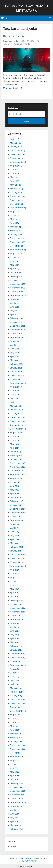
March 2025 (15, 185)
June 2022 (15, 307)
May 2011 (14, 772)
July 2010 (14, 810)
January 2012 (16, 741)
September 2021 (18, 337)
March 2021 (15, 360)
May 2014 (15, 635)
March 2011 (15, 780)
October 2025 (16, 158)
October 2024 (16, 204)
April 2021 (15, 356)
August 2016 (16, 570)
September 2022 (18, 295)
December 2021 (18, 326)
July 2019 (14, 436)
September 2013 (18, 665)
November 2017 (18, 513)
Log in (13, 846)
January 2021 (16, 368)
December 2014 (18, 608)
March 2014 (15, 642)
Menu (4, 18)
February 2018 (17, 501)
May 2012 (14, 726)
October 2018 (16, 471)
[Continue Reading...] (12, 88)
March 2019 (15, 452)
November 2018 (18, 467)
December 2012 (18, 699)
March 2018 (15, 497)
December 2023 (18, 238)
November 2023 (18, 242)
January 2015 (16, 604)
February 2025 (17, 189)
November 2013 (18, 658)
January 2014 (16, 650)
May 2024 (15, 219)
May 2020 (15, 398)
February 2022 (17, 318)
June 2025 (15, 173)
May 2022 (15, 311)
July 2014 (14, 627)
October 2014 (16, 616)
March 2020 (15, 406)
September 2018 (18, 475)
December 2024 (18, 196)
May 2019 (15, 444)
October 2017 (16, 517)
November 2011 (17, 749)
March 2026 (15, 143)
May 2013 (14, 680)
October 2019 (16, 425)
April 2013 (15, 684)
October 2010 (16, 799)
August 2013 (16, 669)
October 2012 (16, 707)
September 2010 (18, 802)
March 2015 (15, 597)
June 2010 (15, 814)
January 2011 (16, 787)
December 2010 (18, 791)
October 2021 (16, 334)
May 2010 (15, 818)
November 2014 (18, 612)
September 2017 (18, 520)
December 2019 (18, 417)
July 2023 (14, 257)
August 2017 (16, 524)
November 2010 (18, 795)
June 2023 (15, 261)
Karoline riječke (14, 36)
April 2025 (15, 181)
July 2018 (14, 482)
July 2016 (14, 574)
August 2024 (16, 212)
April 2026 (15, 139)
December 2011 (17, 745)
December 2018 (18, 463)
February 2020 (17, 410)
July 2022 (14, 303)
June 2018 (15, 486)
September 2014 (18, 619)
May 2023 (15, 265)
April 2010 (15, 821)
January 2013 (16, 696)
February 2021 (17, 364)
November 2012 (18, 703)
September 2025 (18, 162)
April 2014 (15, 638)
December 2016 (18, 555)
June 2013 (15, 677)
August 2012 (16, 715)
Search (26, 121)
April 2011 (14, 776)
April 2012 (15, 730)
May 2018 (15, 490)
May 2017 (14, 536)
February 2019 (17, 456)
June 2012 (15, 722)
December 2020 (18, 372)
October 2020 (16, 379)
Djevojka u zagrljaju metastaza (19, 858)
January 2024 (16, 234)
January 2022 (16, 322)
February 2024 (17, 231)
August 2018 (16, 478)
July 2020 (14, 391)
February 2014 (17, 646)
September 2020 (18, 383)
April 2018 (15, 494)
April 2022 (15, 314)
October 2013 (16, 661)
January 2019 (16, 459)
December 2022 (18, 284)
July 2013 (14, 673)
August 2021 (16, 341)
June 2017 (15, 532)
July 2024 (14, 215)
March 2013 (15, 688)
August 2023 (16, 253)
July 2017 (14, 528)
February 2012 (17, 738)
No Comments (23, 44)
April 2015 (15, 593)
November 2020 (18, 375)
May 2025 (15, 177)
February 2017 (17, 547)
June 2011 (15, 768)
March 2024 (15, 227)
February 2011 (17, 783)
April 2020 (15, 402)
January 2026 (16, 147)
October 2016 (16, 562)
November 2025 (18, 154)
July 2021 (14, 345)
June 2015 (15, 585)
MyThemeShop (31, 861)
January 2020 (16, 414)
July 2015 (14, 581)
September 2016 (18, 566)
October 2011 (16, 753)
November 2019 (18, 421)
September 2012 (18, 711)
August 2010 (16, 806)
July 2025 (14, 170)
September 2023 (18, 250)
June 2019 (15, 440)
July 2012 (14, 719)
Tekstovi (7, 44)
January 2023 (16, 280)
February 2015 (17, 600)
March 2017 (15, 543)
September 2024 (18, 208)
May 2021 (14, 353)
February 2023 (17, 276)
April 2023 (15, 269)
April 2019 (15, 448)
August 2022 (16, 299)
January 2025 (16, 192)
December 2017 (18, 509)
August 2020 (16, 387)
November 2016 (18, 558)
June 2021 (15, 349)
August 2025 (16, 166)
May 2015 (14, 589)
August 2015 (16, 577)
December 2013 (18, 654)
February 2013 (17, 692)
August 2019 (16, 433)
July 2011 (14, 764)
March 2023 (15, 273)
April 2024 (15, 223)
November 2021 (18, 330)
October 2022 (16, 292)
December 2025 (18, 151)
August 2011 (16, 760)
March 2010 (15, 825)
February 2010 (17, 829)
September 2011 (18, 757)
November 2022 (18, 288)
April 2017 (15, 539)
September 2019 (18, 429)
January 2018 (16, 505)
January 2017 (16, 551)
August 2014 (16, 623)
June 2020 (15, 395)
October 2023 (16, 246)
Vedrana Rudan (12, 41)
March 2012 (15, 734)
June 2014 (15, 631)
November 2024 (18, 200)
